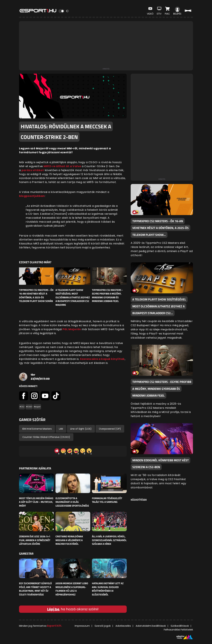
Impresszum (82, 626)
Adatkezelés (123, 626)
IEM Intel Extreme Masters (37, 429)
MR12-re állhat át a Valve (62, 166)
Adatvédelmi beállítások (151, 626)
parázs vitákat (33, 170)
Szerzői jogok (103, 626)
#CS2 (22, 407)
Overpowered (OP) (110, 429)
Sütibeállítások (180, 626)
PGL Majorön (72, 329)
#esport (37, 407)
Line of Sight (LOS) (81, 429)
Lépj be (53, 609)
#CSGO (29, 407)
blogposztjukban (32, 196)
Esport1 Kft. (54, 626)
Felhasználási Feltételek (178, 630)
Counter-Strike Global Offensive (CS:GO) (46, 437)
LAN (61, 429)
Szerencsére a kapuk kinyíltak (102, 359)
